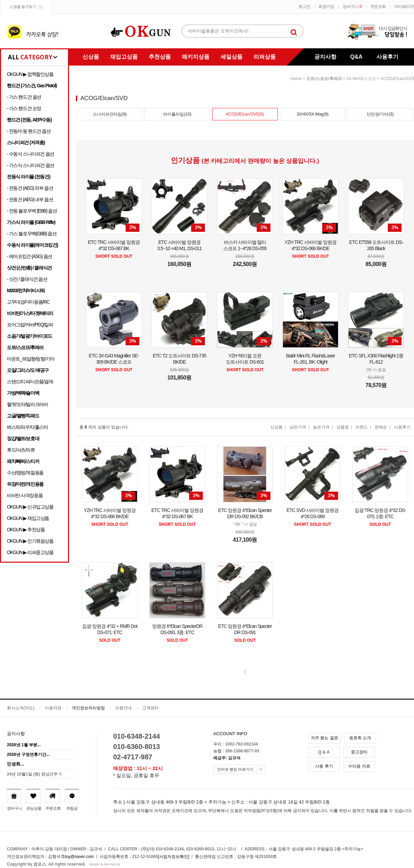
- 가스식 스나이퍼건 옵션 (31, 165)
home (296, 79)
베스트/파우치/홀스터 (27, 427)
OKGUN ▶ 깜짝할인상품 (30, 74)
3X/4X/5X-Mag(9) (313, 114)
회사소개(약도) (21, 708)
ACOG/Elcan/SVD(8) (245, 114)
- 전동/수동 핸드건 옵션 (29, 131)
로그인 (304, 7)
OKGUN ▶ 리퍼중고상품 (30, 552)
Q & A (324, 752)
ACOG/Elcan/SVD (397, 79)
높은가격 (321, 427)
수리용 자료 (359, 766)
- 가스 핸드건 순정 (24, 108)
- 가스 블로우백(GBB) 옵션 (32, 234)
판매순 (381, 427)
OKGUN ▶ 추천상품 (26, 530)
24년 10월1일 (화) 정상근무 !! (34, 774)
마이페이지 (404, 7)
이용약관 (53, 708)
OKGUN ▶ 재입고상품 (28, 518)
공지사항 (325, 57)
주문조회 (378, 7)
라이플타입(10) (177, 114)
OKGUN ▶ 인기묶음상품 (30, 541)
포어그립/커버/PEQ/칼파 (30, 325)
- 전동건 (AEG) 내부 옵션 (30, 199)
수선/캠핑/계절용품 (25, 473)
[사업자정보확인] (174, 857)
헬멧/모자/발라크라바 (27, 404)
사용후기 (387, 57)
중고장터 (359, 752)
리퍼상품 (265, 57)
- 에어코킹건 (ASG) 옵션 (29, 256)
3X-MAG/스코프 (361, 79)
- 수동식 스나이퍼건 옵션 (31, 154)
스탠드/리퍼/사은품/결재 (30, 382)
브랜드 (362, 427)
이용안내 (124, 708)
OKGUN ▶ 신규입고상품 (30, 507)
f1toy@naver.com (78, 857)
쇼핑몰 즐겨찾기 (23, 7)
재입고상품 (124, 57)
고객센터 (150, 708)
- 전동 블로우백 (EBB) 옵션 (32, 211)
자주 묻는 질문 (324, 738)
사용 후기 (324, 766)
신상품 (91, 57)
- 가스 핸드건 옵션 (24, 97)
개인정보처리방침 (88, 708)
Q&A (356, 57)
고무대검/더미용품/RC (28, 302)
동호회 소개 (360, 738)
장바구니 (352, 7)
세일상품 (231, 57)
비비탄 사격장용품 (25, 495)
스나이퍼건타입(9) (110, 114)
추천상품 (160, 57)
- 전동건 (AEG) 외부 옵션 (30, 188)
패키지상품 (196, 57)
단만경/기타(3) (380, 114)
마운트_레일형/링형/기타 (31, 359)
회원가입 (326, 7)
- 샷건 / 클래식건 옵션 (27, 279)
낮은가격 (298, 427)
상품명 (343, 427)
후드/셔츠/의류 (21, 450)
